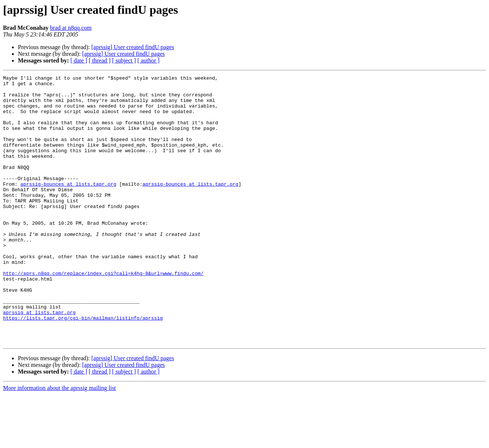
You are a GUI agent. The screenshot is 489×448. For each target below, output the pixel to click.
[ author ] (149, 60)
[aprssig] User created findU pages (133, 47)
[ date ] (79, 60)
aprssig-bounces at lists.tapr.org (68, 206)
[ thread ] (100, 60)
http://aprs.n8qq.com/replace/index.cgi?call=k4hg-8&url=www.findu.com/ (103, 313)
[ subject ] (124, 60)
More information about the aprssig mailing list (59, 441)
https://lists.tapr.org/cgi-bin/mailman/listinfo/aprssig (83, 367)
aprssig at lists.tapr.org (39, 360)
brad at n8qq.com (71, 28)
